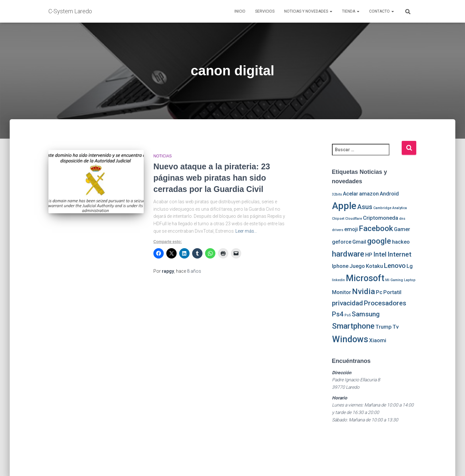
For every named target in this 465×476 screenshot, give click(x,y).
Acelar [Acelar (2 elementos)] (351, 194)
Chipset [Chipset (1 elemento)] (338, 219)
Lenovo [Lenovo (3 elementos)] (395, 266)
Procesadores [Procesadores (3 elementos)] (385, 303)
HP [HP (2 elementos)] (369, 255)
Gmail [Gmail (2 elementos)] (359, 242)
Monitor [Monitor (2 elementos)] (341, 292)
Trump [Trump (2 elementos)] (384, 327)
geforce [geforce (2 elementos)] (342, 242)
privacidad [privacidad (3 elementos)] (347, 303)
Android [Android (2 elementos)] (389, 194)
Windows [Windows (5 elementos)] (350, 339)
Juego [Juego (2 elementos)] (357, 266)
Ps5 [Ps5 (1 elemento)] (348, 315)
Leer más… (246, 231)
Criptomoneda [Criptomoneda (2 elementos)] (381, 218)
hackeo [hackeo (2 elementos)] (401, 242)
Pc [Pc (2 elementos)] (379, 292)
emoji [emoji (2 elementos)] (351, 229)
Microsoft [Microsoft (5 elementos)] (365, 278)
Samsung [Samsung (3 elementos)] (366, 314)
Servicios (265, 11)
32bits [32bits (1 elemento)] (337, 194)
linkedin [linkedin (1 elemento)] (338, 280)
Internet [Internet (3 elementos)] (399, 254)
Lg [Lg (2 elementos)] (410, 266)
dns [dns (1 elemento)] (402, 219)
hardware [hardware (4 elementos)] (348, 254)
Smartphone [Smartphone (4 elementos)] (353, 326)
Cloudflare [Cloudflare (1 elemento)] (354, 219)
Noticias (163, 156)
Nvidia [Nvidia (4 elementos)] (363, 291)
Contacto (382, 11)
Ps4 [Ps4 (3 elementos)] (338, 314)
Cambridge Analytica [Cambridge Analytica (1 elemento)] (390, 208)
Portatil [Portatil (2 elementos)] (392, 292)
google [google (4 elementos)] (379, 241)
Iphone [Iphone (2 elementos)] (340, 266)
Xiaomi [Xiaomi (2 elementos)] (378, 340)
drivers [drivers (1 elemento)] (338, 230)
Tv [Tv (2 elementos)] (396, 327)
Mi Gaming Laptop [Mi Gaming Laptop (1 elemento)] (400, 280)
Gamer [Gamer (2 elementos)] (402, 229)
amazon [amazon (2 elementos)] (369, 194)
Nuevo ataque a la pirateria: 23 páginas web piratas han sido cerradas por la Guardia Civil (212, 178)
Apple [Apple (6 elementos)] (344, 206)
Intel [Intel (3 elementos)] (380, 254)
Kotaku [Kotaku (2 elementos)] (374, 266)
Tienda (351, 11)
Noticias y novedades (308, 11)
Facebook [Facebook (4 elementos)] (376, 228)
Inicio (240, 11)
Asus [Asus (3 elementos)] (365, 207)
